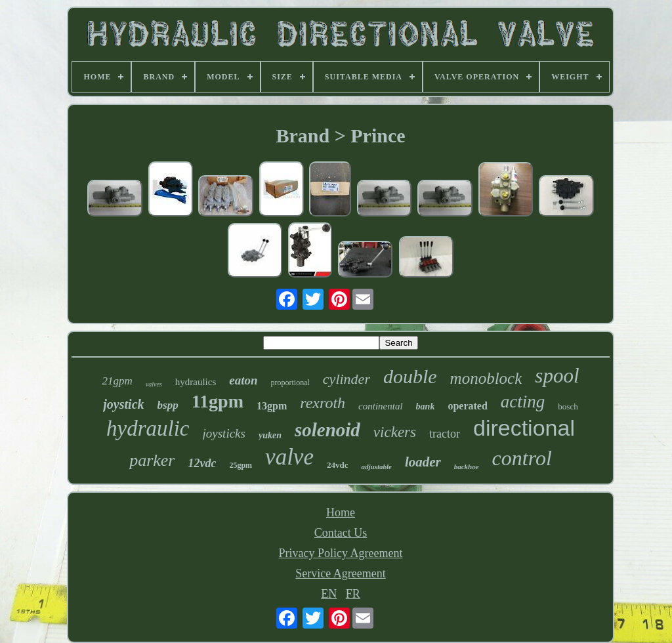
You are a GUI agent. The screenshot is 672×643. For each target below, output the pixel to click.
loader (423, 462)
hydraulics (196, 382)
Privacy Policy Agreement (341, 553)
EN (329, 594)
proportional (290, 383)
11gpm (218, 401)
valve (289, 457)
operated (467, 406)
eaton (243, 380)
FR (353, 594)
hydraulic (148, 428)
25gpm (241, 465)
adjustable (376, 467)
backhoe (467, 467)
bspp (168, 405)
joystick (123, 404)
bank (426, 406)
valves (154, 384)
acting (523, 402)
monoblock (486, 378)
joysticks (224, 433)
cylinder (346, 379)
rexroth (323, 403)
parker (152, 460)
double (410, 376)
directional (524, 428)
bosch (568, 406)
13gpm (272, 406)
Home (341, 512)
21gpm (117, 381)
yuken (270, 435)
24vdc (338, 465)
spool (557, 376)
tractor (445, 434)
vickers (395, 432)
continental (381, 406)
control (522, 458)
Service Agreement (340, 573)
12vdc (202, 463)
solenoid (327, 430)
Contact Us (341, 533)
